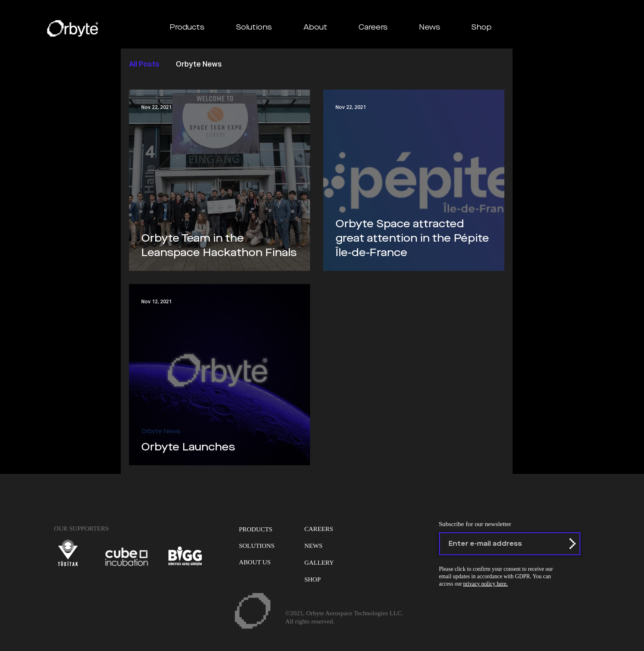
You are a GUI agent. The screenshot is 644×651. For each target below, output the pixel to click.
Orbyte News (199, 65)
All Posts (144, 65)
